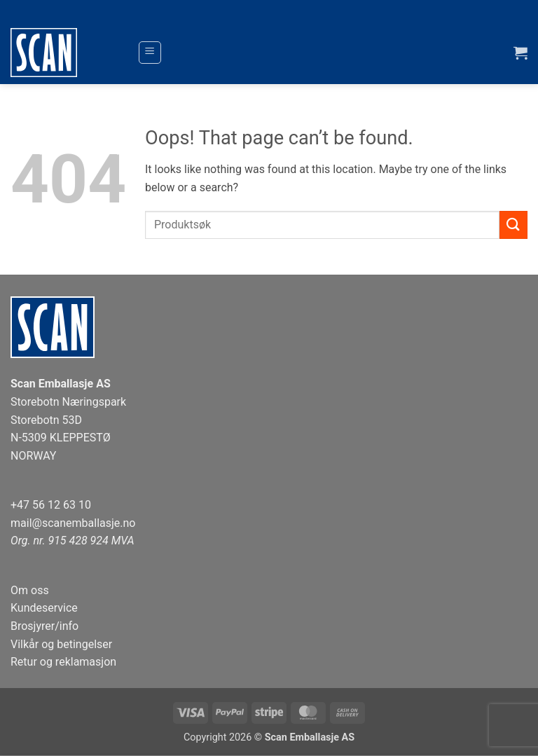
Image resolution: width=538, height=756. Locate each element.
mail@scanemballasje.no (73, 523)
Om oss (30, 590)
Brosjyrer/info (44, 626)
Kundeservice (44, 608)
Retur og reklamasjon (63, 662)
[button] (150, 53)
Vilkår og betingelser (61, 644)
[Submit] (513, 225)
